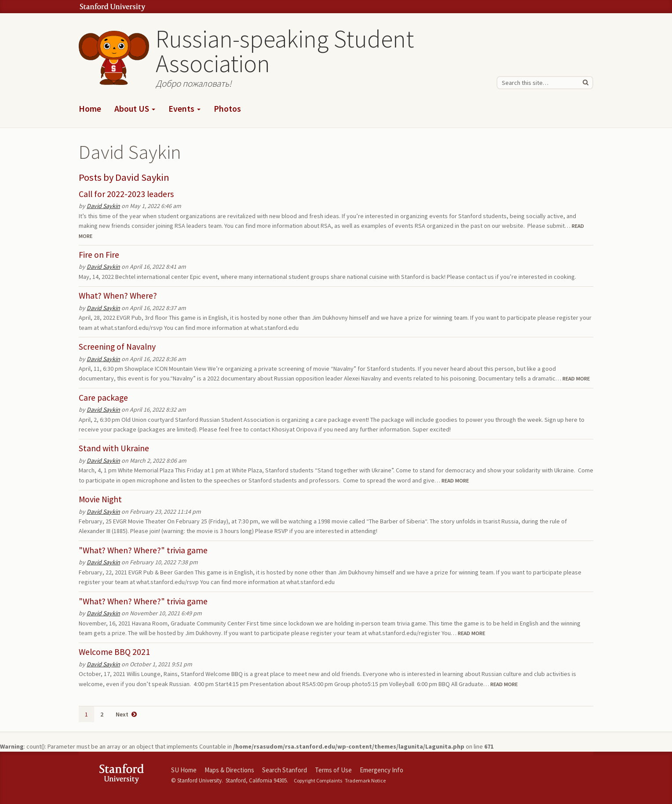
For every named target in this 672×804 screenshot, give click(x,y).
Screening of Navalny (117, 347)
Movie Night (100, 499)
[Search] (585, 83)
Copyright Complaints (318, 780)
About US (135, 109)
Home (90, 109)
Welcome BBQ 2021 (114, 652)
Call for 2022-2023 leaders (126, 194)
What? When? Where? (118, 296)
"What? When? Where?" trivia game (143, 550)
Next (126, 714)
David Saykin (142, 177)
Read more (576, 378)
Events (184, 109)
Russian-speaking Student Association (285, 51)
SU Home (184, 770)
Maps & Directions (229, 770)
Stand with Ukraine (114, 448)
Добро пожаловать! (194, 83)
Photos (227, 109)
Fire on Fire (99, 255)
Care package (103, 398)
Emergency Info (382, 770)
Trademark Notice (365, 780)
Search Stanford (285, 770)
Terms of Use (333, 770)
